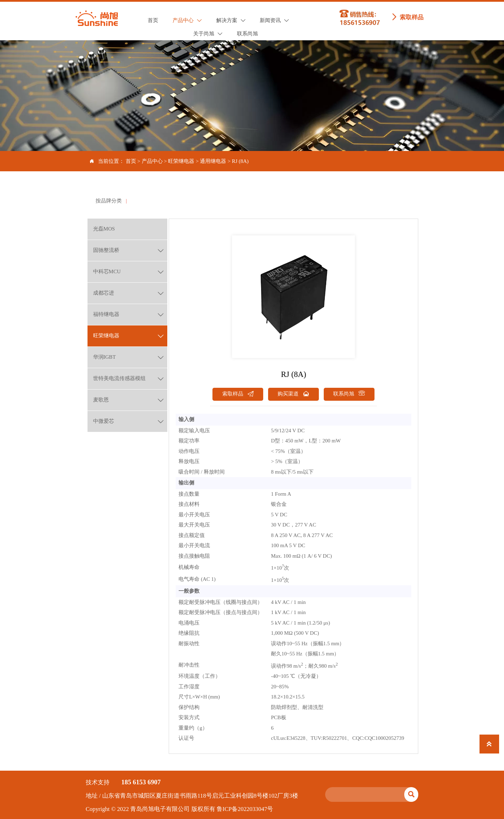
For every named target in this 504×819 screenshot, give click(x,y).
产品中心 (152, 161)
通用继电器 (213, 161)
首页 (131, 161)
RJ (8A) (240, 161)
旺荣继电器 (181, 161)
